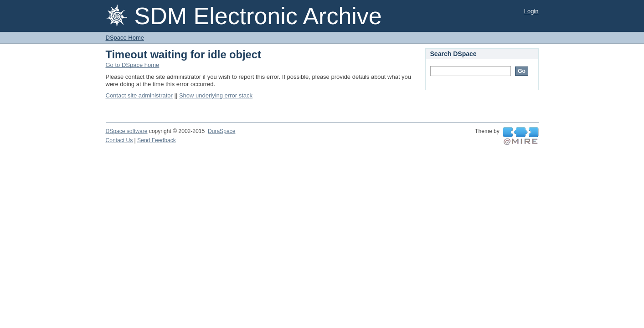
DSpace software (127, 131)
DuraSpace (222, 131)
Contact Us (119, 140)
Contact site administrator (139, 95)
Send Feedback (157, 140)
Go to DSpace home (133, 65)
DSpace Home (125, 38)
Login (531, 11)
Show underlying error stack (216, 95)
